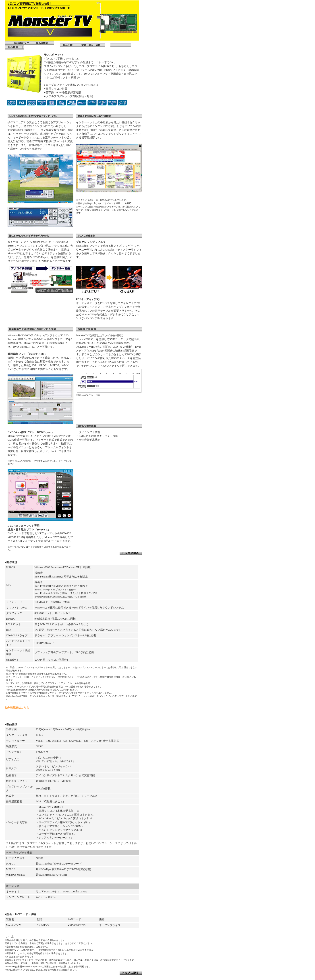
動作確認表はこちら (17, 708)
